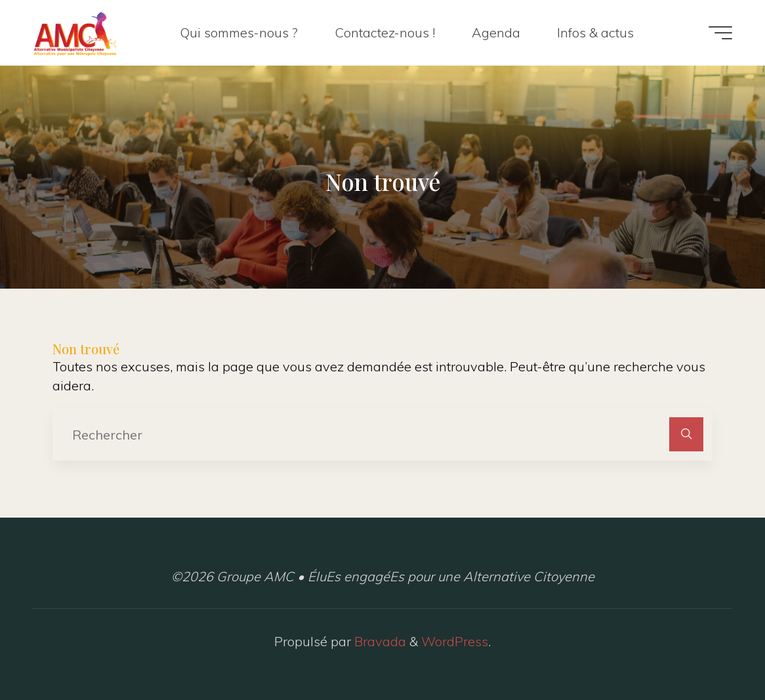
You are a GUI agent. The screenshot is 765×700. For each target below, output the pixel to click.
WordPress (455, 641)
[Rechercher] (686, 434)
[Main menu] (720, 33)
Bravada (379, 641)
